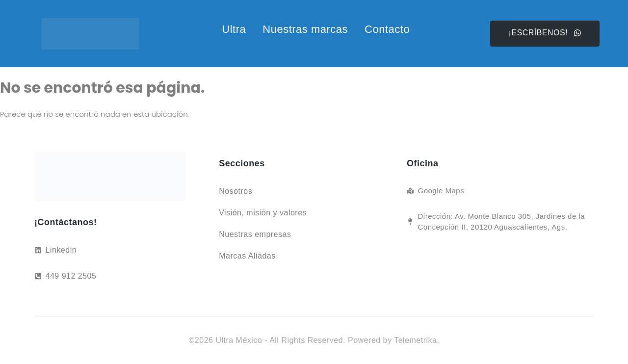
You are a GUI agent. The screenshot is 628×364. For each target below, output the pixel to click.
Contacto (387, 29)
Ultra (234, 29)
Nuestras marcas (305, 29)
